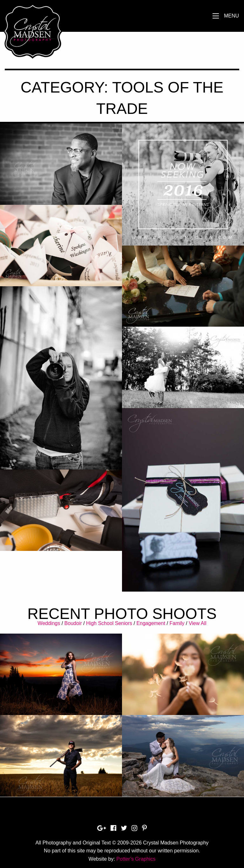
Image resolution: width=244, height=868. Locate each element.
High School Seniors (109, 623)
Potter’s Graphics (136, 859)
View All (198, 623)
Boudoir (73, 623)
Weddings (49, 623)
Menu (231, 16)
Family (177, 623)
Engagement (151, 623)
